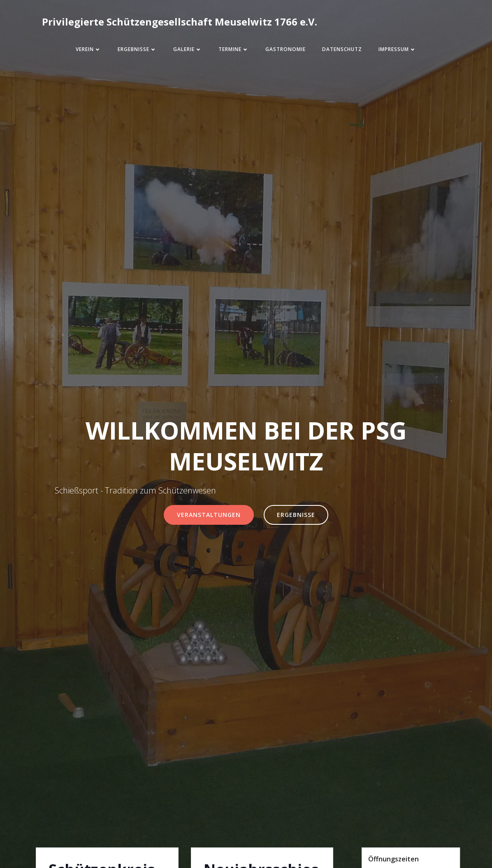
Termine (234, 49)
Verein (88, 49)
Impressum (397, 49)
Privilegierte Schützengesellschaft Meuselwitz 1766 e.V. (180, 22)
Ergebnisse (137, 49)
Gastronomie (285, 49)
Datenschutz (342, 49)
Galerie (188, 49)
